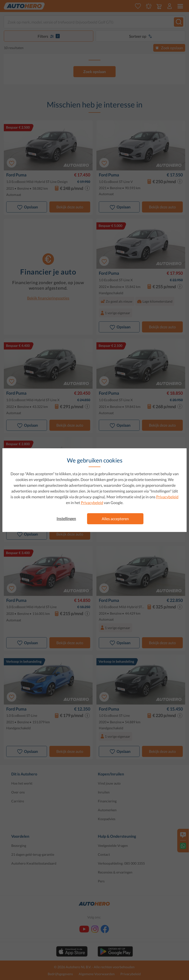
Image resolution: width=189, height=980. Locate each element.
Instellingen (66, 518)
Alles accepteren (115, 519)
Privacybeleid (167, 497)
